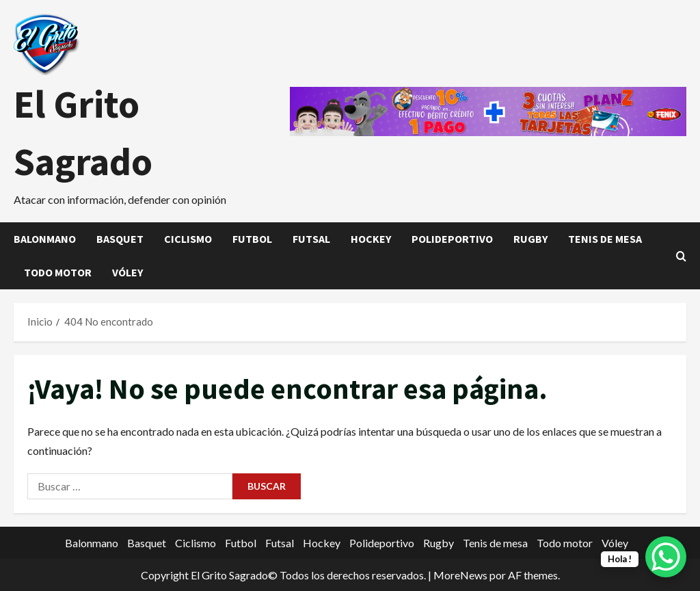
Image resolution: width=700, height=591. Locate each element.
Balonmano (45, 239)
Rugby (530, 239)
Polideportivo (452, 239)
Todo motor (58, 272)
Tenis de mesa (605, 239)
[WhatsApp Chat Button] (666, 557)
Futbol (252, 239)
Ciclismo (188, 239)
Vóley (127, 272)
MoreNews (460, 575)
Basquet (120, 239)
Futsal (311, 239)
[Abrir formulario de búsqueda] (681, 256)
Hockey (371, 239)
